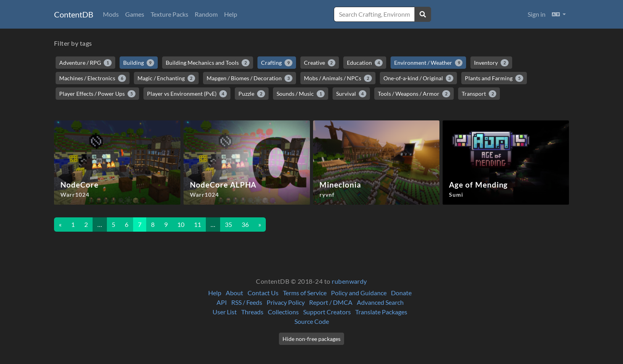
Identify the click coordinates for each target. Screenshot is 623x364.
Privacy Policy (286, 302)
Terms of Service (305, 293)
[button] (559, 14)
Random (206, 14)
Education (365, 63)
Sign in (537, 14)
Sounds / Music (301, 94)
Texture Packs (169, 14)
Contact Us (263, 293)
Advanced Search (380, 302)
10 (181, 224)
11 (197, 224)
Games (135, 14)
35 (228, 224)
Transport (479, 94)
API (222, 302)
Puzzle (252, 94)
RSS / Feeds (247, 302)
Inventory (491, 63)
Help (231, 14)
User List (225, 312)
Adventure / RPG (85, 63)
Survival (351, 94)
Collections (283, 312)
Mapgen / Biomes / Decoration (250, 78)
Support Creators (327, 312)
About (234, 293)
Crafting (277, 63)
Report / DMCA (331, 302)
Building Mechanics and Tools (208, 63)
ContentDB (74, 14)
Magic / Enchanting (166, 78)
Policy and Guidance (359, 293)
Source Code (312, 321)
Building (139, 63)
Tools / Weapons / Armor (414, 94)
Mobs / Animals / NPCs (338, 78)
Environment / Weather (429, 63)
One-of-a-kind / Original (419, 78)
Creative (320, 63)
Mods (111, 14)
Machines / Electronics (93, 78)
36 (245, 224)
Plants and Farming (494, 78)
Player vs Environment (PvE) (187, 94)
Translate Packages (381, 312)
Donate (401, 293)
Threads (252, 312)
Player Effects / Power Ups (97, 94)
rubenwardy (349, 281)
